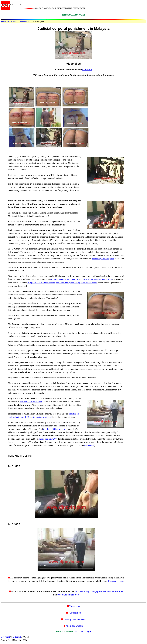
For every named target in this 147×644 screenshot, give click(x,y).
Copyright (5, 637)
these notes (89, 445)
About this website (75, 626)
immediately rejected (42, 417)
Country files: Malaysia (75, 619)
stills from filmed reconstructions (97, 279)
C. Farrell (87, 70)
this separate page (115, 581)
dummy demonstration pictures (65, 279)
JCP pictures (75, 613)
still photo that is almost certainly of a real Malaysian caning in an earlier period (62, 283)
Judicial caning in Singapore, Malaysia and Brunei (99, 591)
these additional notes (68, 595)
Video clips (25, 22)
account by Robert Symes (103, 259)
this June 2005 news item (54, 429)
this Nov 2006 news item (31, 402)
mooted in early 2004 (48, 439)
